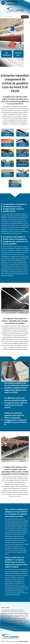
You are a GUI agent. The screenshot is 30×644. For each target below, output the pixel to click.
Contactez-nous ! (18, 54)
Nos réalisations (7, 54)
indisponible (12, 1)
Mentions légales (23, 641)
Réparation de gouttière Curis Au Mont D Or (14, 625)
